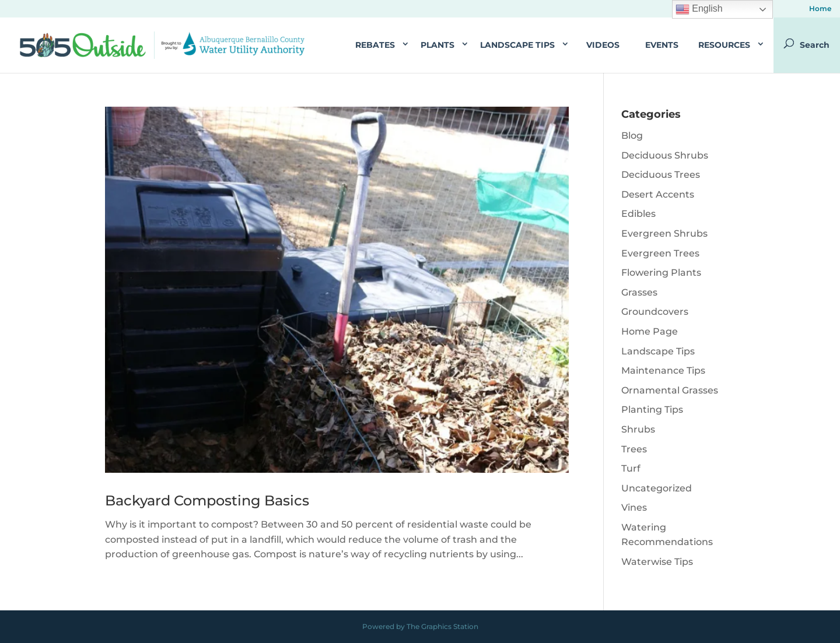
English (699, 9)
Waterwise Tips (657, 562)
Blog (632, 136)
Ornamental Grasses (670, 390)
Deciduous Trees (661, 175)
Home (820, 9)
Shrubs (638, 429)
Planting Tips (652, 410)
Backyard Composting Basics (207, 500)
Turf (631, 468)
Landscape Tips (517, 45)
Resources (724, 45)
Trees (634, 449)
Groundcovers (655, 312)
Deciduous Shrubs (665, 155)
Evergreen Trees (660, 253)
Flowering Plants (661, 273)
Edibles (638, 214)
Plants (437, 45)
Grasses (639, 292)
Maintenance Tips (663, 370)
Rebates (375, 45)
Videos (603, 45)
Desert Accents (658, 194)
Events (662, 45)
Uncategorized (657, 488)
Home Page (650, 331)
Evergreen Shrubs (664, 233)
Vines (634, 507)
